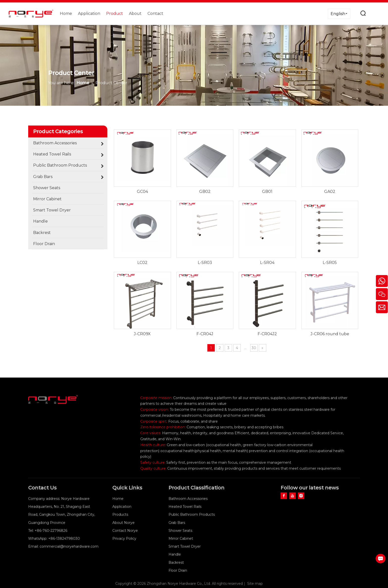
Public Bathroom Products (192, 514)
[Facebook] (284, 496)
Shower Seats (180, 531)
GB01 (267, 192)
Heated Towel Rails (185, 507)
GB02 (205, 192)
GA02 (330, 192)
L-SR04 (267, 263)
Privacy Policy (124, 538)
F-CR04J (205, 334)
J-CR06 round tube (330, 334)
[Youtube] (292, 496)
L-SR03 (205, 263)
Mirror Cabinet (181, 538)
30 (254, 348)
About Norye (123, 523)
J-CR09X (142, 334)
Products (120, 514)
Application (89, 13)
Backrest (176, 562)
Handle (175, 554)
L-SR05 (330, 263)
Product (115, 13)
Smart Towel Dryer (185, 546)
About (135, 13)
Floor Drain (178, 570)
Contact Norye (125, 531)
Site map (255, 584)
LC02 (142, 263)
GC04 (142, 192)
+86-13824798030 (64, 538)
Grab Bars (177, 523)
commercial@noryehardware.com (69, 546)
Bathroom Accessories (188, 499)
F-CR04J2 (267, 334)
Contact (155, 13)
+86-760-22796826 (51, 531)
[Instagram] (301, 496)
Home (66, 13)
